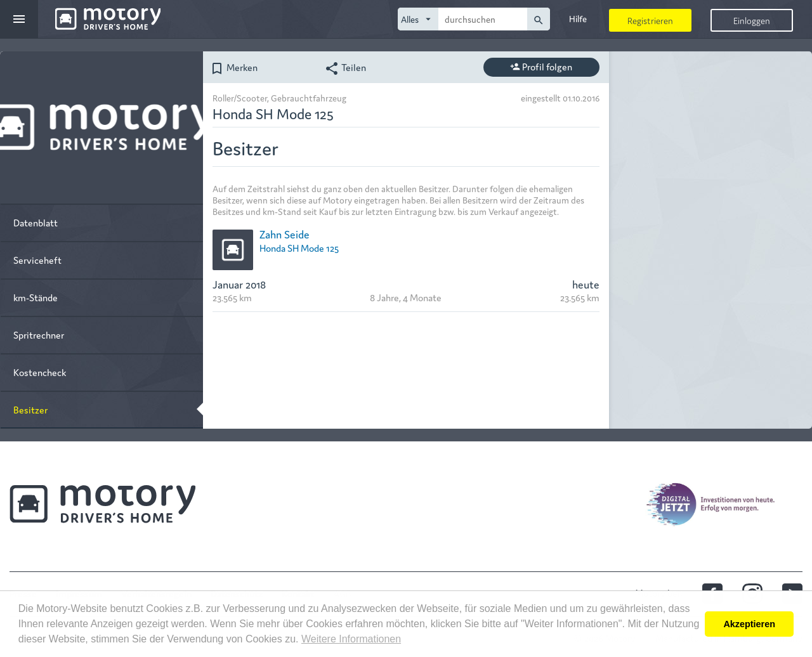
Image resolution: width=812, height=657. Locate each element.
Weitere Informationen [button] (351, 639)
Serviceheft (37, 260)
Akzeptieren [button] (749, 624)
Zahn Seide (285, 234)
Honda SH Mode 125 (299, 248)
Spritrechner (39, 335)
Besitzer (30, 409)
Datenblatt (36, 222)
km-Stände (36, 297)
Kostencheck (40, 372)
